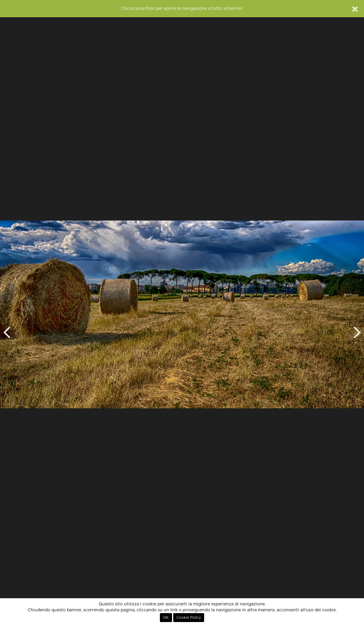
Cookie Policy (189, 618)
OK (166, 618)
